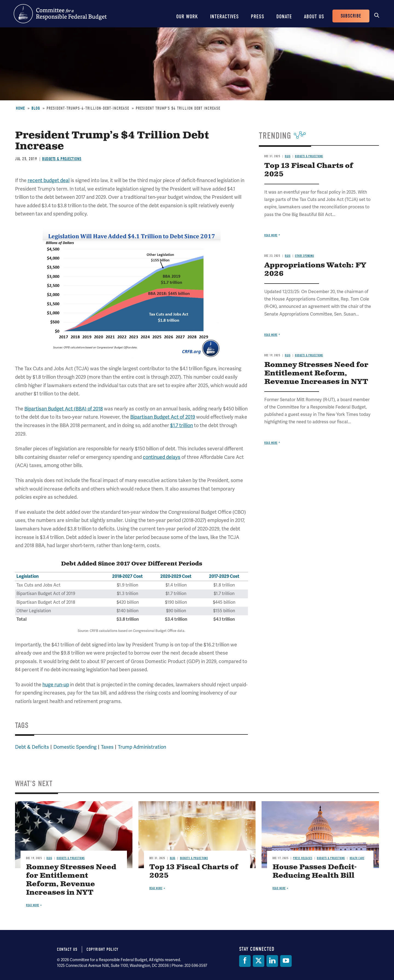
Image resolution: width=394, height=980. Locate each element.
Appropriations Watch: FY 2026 (315, 270)
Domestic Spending (75, 747)
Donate (284, 17)
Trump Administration (142, 747)
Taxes (107, 747)
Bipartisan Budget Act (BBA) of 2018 (64, 409)
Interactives (224, 17)
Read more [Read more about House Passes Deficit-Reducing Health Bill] (279, 888)
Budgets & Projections (62, 159)
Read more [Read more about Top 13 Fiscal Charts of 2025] (271, 235)
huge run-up (56, 685)
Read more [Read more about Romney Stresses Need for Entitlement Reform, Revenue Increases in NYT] (271, 443)
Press (258, 17)
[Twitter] (259, 961)
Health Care (357, 858)
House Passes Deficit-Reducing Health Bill (315, 871)
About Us (314, 17)
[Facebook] (245, 961)
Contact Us (67, 949)
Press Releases (303, 858)
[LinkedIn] (272, 961)
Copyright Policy (102, 949)
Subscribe (351, 16)
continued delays (162, 457)
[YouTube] (286, 961)
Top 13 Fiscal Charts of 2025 (309, 170)
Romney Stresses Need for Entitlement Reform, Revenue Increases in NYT (316, 373)
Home (20, 108)
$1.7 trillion (182, 425)
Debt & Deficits (32, 747)
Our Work (187, 17)
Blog (36, 108)
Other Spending (304, 256)
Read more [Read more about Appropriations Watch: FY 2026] (271, 335)
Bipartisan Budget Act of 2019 (163, 417)
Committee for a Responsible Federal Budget (60, 14)
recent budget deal (49, 180)
